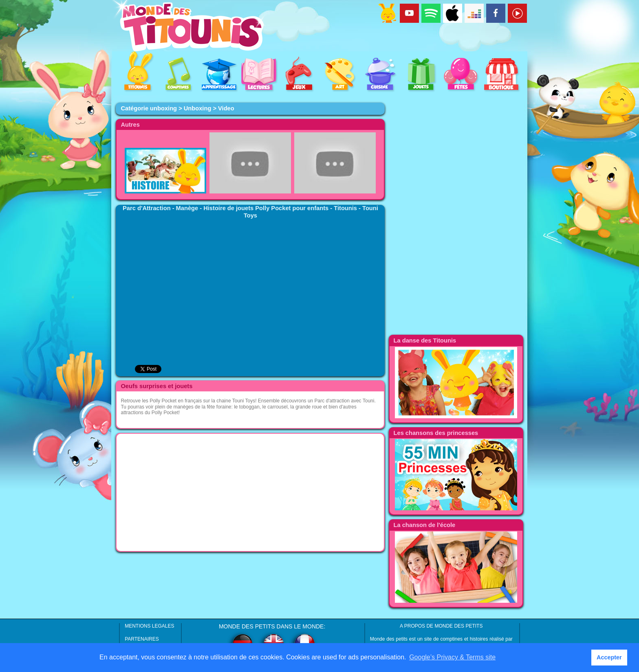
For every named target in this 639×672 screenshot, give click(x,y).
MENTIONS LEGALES (149, 626)
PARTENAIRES (142, 639)
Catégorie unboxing (149, 108)
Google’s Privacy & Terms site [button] (452, 657)
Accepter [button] (609, 657)
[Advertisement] (250, 492)
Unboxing (198, 108)
